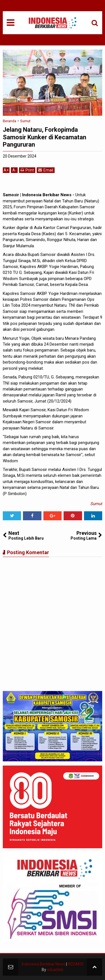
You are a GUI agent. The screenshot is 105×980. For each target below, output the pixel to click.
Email (46, 170)
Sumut (96, 504)
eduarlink (55, 970)
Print (27, 170)
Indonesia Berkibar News (44, 964)
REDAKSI (76, 964)
